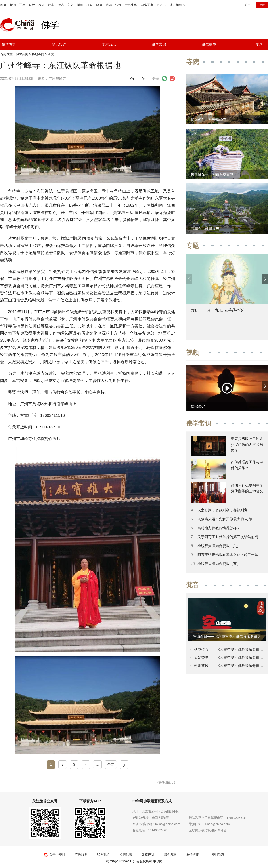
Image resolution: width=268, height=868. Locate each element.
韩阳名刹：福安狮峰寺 (209, 120)
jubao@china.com (217, 824)
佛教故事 (209, 44)
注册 (248, 5)
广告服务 (81, 855)
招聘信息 (126, 855)
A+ (132, 79)
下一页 (124, 765)
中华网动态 (216, 855)
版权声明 (148, 855)
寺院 (193, 62)
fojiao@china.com (168, 824)
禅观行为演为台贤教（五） (219, 564)
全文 (111, 764)
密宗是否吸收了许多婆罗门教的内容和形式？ (247, 445)
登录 (262, 5)
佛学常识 (159, 44)
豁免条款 (170, 855)
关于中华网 (54, 855)
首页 (3, 5)
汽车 (51, 5)
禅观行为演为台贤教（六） (219, 546)
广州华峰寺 (57, 79)
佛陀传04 (198, 406)
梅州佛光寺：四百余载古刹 (212, 174)
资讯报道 (59, 44)
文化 (70, 5)
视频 (193, 353)
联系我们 (103, 855)
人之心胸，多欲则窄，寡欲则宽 (222, 510)
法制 (118, 5)
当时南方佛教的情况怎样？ (219, 528)
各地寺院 (38, 54)
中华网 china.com (19, 25)
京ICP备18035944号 (120, 861)
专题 (259, 44)
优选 (109, 5)
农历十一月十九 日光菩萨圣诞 (217, 310)
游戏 (61, 5)
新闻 (13, 5)
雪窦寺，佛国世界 (205, 229)
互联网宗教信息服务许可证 (208, 830)
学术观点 (109, 44)
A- (143, 79)
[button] (265, 279)
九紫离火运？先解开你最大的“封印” (225, 519)
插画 (90, 5)
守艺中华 (131, 5)
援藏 (80, 5)
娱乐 (42, 5)
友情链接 (193, 855)
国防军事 (147, 5)
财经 (32, 5)
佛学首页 (9, 44)
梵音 (193, 585)
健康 (99, 5)
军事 (22, 5)
